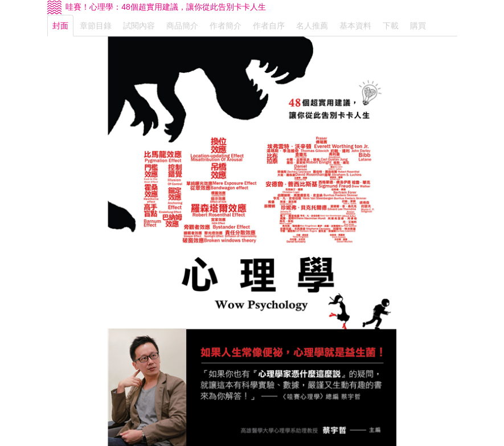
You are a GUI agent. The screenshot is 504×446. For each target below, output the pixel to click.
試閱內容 (139, 26)
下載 (391, 26)
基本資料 (355, 26)
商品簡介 (182, 26)
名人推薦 (312, 26)
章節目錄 (96, 26)
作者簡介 (226, 26)
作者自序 (269, 26)
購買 (418, 26)
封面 (60, 26)
